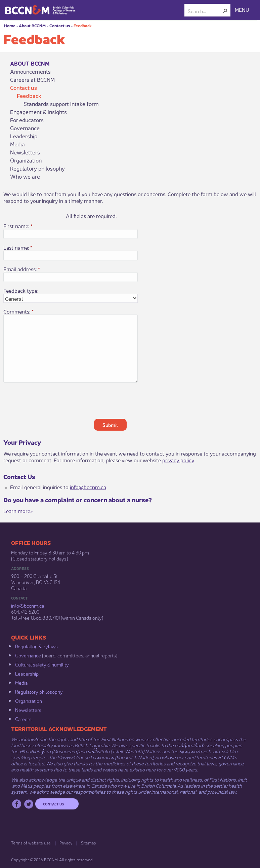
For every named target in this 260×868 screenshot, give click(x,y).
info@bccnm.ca (88, 487)
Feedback (83, 25)
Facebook (17, 804)
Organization (26, 160)
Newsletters (25, 152)
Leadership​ (27, 673)
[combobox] (205, 11)
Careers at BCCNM (32, 79)
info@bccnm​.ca (28, 605)
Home (10, 25)
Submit (110, 425)
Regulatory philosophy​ (39, 691)
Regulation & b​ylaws (36, 646)
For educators (27, 120)
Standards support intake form (61, 104)
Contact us (60, 25)
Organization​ (29, 700)
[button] (225, 11)
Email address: (22, 269)
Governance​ (28, 655)
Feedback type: (21, 290)
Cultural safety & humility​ (42, 664)
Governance (25, 128)
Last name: (18, 247)
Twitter (29, 804)
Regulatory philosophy (37, 168)
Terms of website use (31, 843)
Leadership (24, 136)
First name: (18, 226)
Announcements (30, 71)
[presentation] (145, 401)
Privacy (66, 843)
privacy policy (178, 460)
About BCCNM (32, 25)
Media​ (21, 682)
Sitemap (89, 843)
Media (17, 144)
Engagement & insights (38, 112)
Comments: (18, 311)
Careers (23, 719)
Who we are (25, 176)
